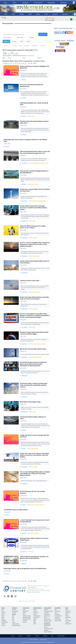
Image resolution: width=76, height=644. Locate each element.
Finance (46, 627)
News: (3, 608)
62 (31, 63)
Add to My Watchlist (30, 56)
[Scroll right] (74, 2)
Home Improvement (48, 629)
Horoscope (36, 613)
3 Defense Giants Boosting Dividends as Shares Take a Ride (34, 122)
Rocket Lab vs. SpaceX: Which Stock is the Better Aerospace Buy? (35, 190)
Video (67, 614)
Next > (35, 63)
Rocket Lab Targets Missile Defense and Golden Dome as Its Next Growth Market (34, 298)
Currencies (27, 46)
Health (24, 613)
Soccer (14, 622)
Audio (67, 609)
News (5, 3)
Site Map (37, 636)
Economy (33, 116)
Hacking (34, 412)
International (35, 46)
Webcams (55, 14)
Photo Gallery (68, 620)
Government (35, 201)
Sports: (14, 614)
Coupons (67, 622)
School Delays (5, 622)
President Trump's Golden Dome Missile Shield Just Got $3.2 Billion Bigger (34, 333)
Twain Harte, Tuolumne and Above (47, 616)
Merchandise (58, 611)
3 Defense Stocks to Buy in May (30, 281)
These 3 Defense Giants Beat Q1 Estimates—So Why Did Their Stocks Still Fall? (34, 558)
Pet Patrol (25, 620)
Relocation (46, 630)
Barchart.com (24, 552)
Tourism (3, 625)
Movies (35, 609)
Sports (15, 3)
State (13, 14)
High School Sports (16, 625)
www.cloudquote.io (32, 587)
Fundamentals (47, 625)
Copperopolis (47, 622)
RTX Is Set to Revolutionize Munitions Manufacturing (32, 86)
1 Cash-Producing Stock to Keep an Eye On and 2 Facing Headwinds (35, 521)
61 (29, 63)
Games (35, 614)
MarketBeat (24, 98)
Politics (3, 619)
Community (25, 3)
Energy (34, 221)
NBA (13, 619)
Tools (28, 41)
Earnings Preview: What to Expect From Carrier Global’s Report (34, 539)
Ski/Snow (14, 613)
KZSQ (35, 622)
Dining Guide (51, 3)
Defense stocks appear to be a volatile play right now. (34, 481)
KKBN (35, 624)
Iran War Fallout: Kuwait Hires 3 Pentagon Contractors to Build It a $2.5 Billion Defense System (34, 208)
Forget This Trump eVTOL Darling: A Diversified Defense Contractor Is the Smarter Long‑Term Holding (34, 455)
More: (67, 608)
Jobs (56, 609)
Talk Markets (24, 116)
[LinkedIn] (12, 597)
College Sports (15, 624)
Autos (56, 613)
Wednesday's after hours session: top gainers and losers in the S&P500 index (25, 140)
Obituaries (65, 14)
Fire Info (25, 622)
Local (6, 14)
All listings (46, 609)
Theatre (35, 611)
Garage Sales (58, 619)
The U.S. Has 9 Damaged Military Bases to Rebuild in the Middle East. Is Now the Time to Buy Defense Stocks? (35, 474)
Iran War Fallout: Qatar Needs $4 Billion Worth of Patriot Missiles (35, 262)
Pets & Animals (58, 620)
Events (24, 609)
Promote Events (58, 616)
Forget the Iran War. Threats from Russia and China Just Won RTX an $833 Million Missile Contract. (34, 385)
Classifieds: (58, 608)
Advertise (45, 636)
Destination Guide (27, 617)
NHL (13, 621)
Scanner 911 (68, 611)
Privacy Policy (43, 639)
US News (22, 14)
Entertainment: (38, 608)
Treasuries (43, 46)
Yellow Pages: (68, 624)
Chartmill (7, 147)
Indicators (31, 37)
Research (39, 58)
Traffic (46, 14)
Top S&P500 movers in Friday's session (16, 510)
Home (13, 636)
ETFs (21, 41)
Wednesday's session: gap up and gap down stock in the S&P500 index (25, 569)
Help (52, 636)
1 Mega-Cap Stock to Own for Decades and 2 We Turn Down (34, 436)
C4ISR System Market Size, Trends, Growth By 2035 (34, 104)
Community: (26, 608)
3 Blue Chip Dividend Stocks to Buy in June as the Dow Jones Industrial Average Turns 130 (35, 152)
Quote (10, 58)
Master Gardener (48, 632)
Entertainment (38, 3)
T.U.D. (67, 619)
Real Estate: (47, 624)
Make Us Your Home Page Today (63, 28)
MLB (13, 617)
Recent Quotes (7, 37)
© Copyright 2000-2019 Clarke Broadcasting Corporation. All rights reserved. (38, 642)
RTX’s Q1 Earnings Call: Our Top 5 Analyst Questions (32, 492)
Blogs (24, 614)
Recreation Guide (27, 619)
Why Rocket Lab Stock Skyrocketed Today (33, 349)
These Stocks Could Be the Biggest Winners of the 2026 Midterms (34, 172)
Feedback (29, 636)
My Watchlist (20, 37)
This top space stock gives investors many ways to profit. (35, 354)
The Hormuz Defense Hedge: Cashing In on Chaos (33, 418)
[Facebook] (8, 597)
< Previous (5, 63)
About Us (20, 636)
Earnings (32, 505)
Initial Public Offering (42, 201)
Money (38, 14)
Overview (14, 46)
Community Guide (27, 616)
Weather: (15, 608)
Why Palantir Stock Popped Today (31, 402)
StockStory (24, 80)
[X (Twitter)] (5, 597)
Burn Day (14, 609)
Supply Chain (42, 505)
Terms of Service (34, 639)
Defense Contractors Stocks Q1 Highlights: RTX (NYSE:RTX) (34, 67)
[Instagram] (15, 597)
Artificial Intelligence (36, 163)
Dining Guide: (48, 608)
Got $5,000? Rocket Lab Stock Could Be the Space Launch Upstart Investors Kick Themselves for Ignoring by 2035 (33, 364)
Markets (6, 41)
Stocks (14, 41)
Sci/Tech (3, 624)
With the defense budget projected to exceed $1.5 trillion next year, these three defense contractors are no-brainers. (35, 288)
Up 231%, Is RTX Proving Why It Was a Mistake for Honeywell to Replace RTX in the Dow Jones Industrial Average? (35, 244)
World (30, 14)
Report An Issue (61, 636)
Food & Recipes (37, 616)
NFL (13, 616)
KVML (35, 620)
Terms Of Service (36, 592)
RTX (35, 50)
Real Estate (64, 3)
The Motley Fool (25, 163)
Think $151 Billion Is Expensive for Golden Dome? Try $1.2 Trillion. (33, 227)
